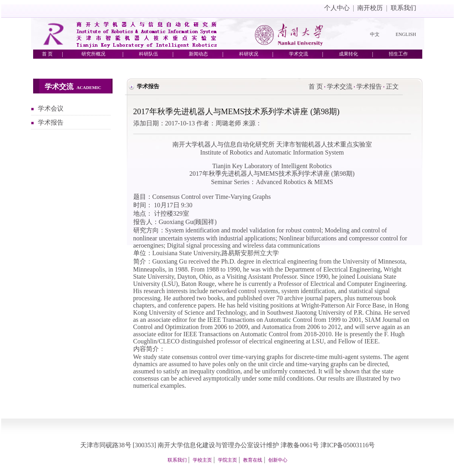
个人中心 (337, 8)
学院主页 (227, 460)
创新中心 (278, 460)
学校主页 (202, 460)
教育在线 (253, 460)
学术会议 (51, 108)
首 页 (316, 86)
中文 (375, 34)
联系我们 (404, 8)
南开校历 (370, 8)
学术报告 (51, 122)
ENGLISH (406, 34)
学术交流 (340, 86)
